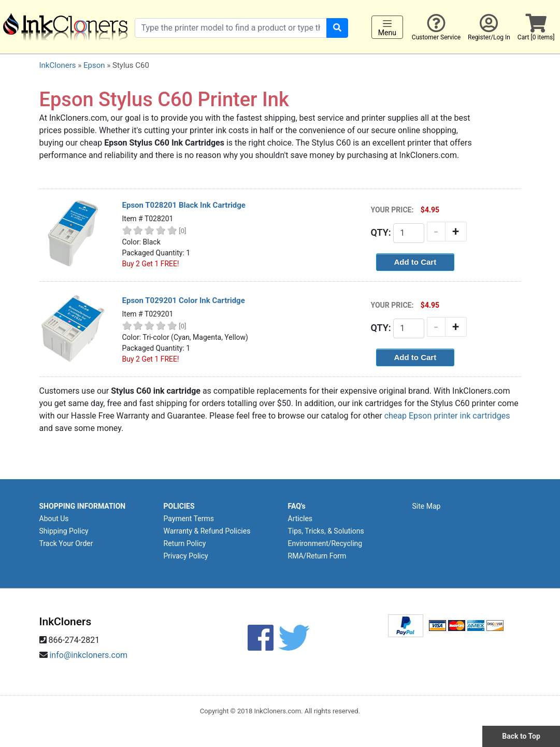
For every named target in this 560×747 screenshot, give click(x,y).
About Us (54, 519)
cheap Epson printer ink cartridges (447, 416)
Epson (94, 65)
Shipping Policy (64, 531)
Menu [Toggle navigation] (387, 27)
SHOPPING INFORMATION (83, 506)
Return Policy (185, 543)
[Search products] (231, 28)
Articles (300, 519)
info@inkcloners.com (88, 655)
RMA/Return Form (317, 556)
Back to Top (521, 736)
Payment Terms (189, 519)
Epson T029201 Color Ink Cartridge (184, 300)
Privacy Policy (186, 556)
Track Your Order (66, 543)
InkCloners (58, 65)
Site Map (427, 506)
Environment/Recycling (325, 543)
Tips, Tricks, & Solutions (326, 531)
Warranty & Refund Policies (207, 531)
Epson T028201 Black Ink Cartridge (184, 205)
